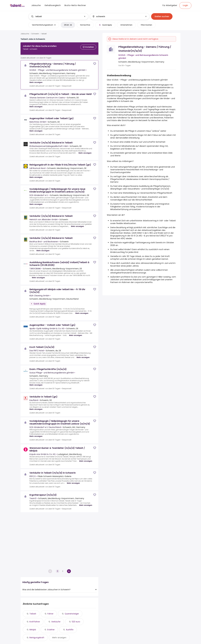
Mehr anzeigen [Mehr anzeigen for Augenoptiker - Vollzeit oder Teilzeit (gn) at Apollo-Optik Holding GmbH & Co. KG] (76, 333)
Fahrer (50, 614)
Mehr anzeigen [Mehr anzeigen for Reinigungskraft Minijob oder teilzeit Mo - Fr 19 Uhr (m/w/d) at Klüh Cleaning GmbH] (82, 311)
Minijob (33, 630)
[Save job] (95, 61)
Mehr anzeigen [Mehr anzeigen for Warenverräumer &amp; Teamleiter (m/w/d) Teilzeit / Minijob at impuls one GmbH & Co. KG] (86, 459)
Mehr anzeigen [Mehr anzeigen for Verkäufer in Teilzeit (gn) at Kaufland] (36, 407)
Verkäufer (56, 622)
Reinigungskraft (37, 638)
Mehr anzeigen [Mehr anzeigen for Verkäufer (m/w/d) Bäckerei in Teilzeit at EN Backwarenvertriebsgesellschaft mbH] (85, 151)
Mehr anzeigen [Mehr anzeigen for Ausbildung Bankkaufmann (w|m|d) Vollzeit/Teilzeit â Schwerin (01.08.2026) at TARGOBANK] (38, 275)
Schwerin (35, 34)
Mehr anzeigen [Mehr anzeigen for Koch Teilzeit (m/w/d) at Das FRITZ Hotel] (83, 355)
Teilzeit (33, 614)
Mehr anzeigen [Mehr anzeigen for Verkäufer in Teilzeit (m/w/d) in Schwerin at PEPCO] (73, 481)
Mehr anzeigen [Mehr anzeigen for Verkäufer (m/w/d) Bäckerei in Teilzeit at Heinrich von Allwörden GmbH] (77, 224)
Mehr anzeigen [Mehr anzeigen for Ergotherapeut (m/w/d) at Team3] (86, 503)
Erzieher (51, 630)
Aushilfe (70, 630)
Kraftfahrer (35, 622)
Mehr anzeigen (59, 638)
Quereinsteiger (72, 614)
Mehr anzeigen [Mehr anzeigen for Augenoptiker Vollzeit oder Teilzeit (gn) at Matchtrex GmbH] (36, 129)
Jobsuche (25, 34)
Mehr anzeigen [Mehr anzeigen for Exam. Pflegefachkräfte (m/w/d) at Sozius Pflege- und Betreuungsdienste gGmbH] (36, 383)
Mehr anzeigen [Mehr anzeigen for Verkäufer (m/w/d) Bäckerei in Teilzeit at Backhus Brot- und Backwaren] (43, 248)
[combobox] (58, 16)
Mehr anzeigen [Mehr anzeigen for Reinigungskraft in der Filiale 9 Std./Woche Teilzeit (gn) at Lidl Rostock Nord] (36, 175)
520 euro (76, 622)
